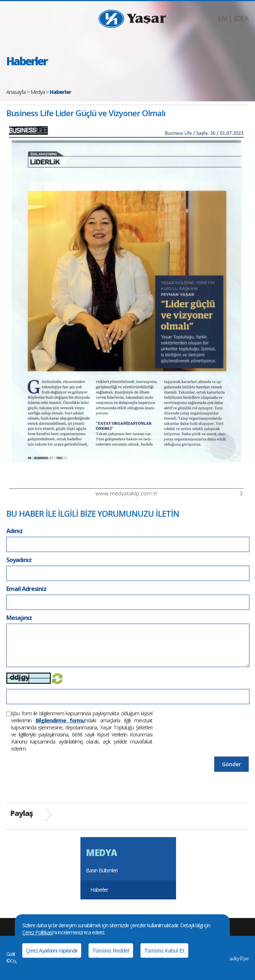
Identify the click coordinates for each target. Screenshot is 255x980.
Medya (38, 92)
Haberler (99, 890)
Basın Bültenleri (102, 870)
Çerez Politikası (37, 932)
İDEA (241, 18)
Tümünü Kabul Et (164, 951)
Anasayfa (16, 92)
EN (222, 18)
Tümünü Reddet (111, 951)
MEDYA (101, 852)
